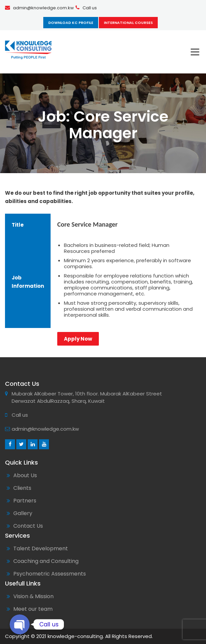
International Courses (128, 23)
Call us (90, 8)
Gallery (23, 513)
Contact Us (28, 526)
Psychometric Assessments (50, 574)
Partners (25, 501)
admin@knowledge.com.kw (43, 8)
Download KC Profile (71, 23)
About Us (25, 475)
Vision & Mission (33, 596)
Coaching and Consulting (46, 561)
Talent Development (41, 548)
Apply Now (78, 339)
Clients (22, 488)
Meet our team (33, 609)
